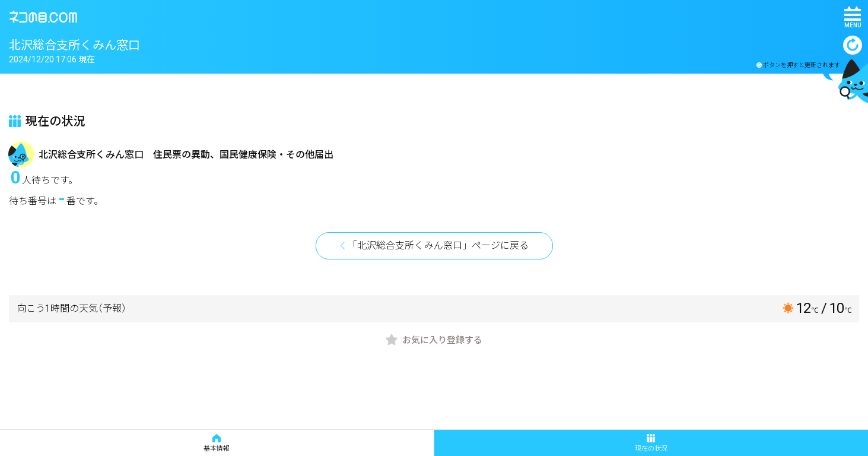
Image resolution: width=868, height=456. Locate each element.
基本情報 (217, 443)
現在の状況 (651, 443)
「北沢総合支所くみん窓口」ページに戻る (438, 246)
